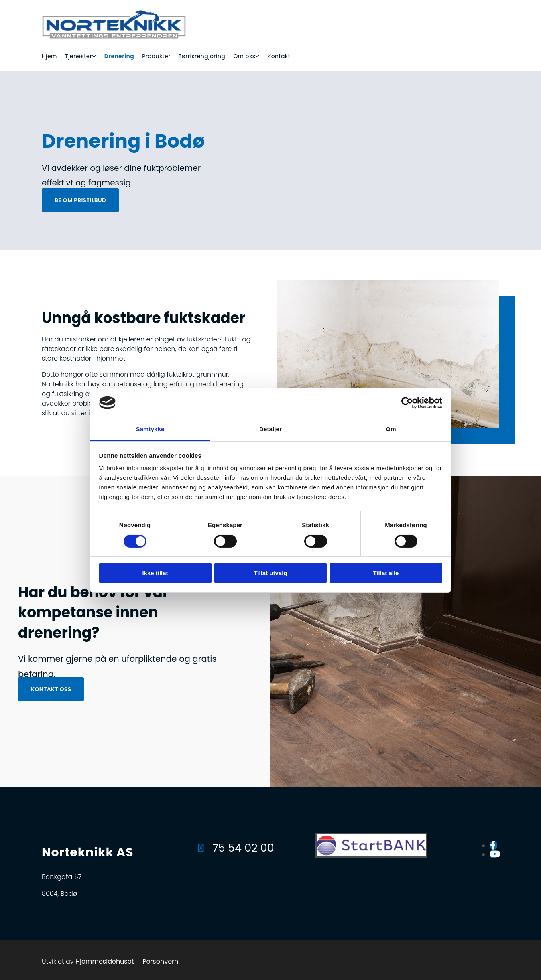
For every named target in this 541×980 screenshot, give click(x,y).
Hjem (49, 56)
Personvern (160, 961)
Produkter (156, 56)
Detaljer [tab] (270, 429)
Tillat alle (386, 573)
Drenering (119, 56)
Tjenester (78, 56)
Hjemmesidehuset (105, 961)
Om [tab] (391, 429)
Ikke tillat (155, 573)
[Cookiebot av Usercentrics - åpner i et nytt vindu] (407, 403)
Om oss (244, 56)
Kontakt (279, 56)
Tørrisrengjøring (202, 56)
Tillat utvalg (270, 573)
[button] (80, 200)
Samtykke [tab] (150, 429)
